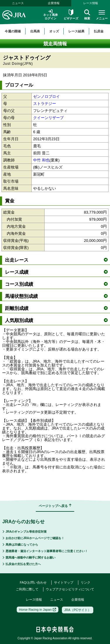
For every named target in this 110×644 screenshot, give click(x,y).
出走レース (56, 260)
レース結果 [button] (76, 31)
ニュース (18, 3)
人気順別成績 (56, 320)
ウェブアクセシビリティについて (70, 589)
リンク (86, 582)
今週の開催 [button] (13, 31)
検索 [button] (87, 15)
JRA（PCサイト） (78, 610)
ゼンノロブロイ (46, 96)
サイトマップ (64, 582)
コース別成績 (56, 284)
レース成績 (56, 272)
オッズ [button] (54, 31)
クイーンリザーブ (48, 118)
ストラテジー (45, 104)
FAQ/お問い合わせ (33, 582)
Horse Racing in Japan (38, 610)
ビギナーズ (71, 15)
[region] (55, 31)
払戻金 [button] (99, 31)
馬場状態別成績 (56, 296)
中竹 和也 (41, 160)
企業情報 (54, 3)
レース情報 (34, 600)
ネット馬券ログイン (50, 15)
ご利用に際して (27, 589)
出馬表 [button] (35, 31)
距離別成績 (56, 308)
